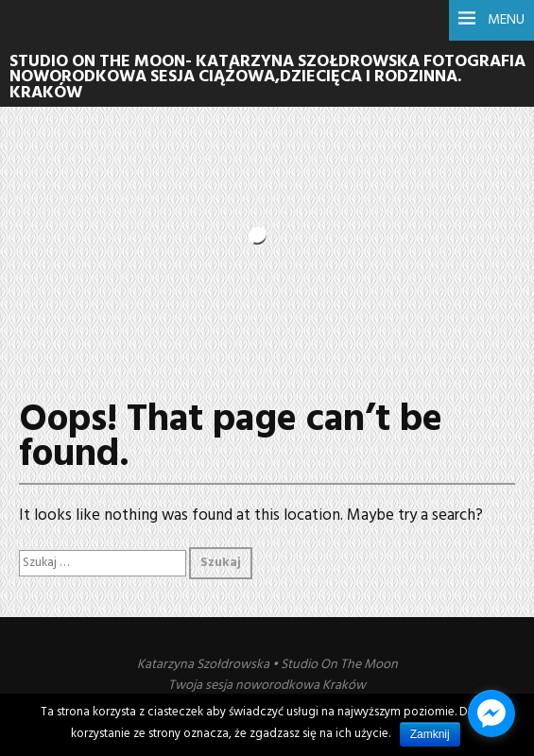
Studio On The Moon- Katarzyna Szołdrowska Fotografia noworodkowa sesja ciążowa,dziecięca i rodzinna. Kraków (267, 78)
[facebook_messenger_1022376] (491, 713)
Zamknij (430, 734)
